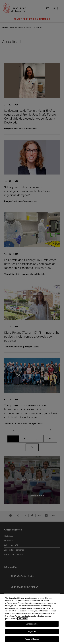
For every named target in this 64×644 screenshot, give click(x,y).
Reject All (32, 632)
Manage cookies (32, 624)
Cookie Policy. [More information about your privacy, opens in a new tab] (23, 619)
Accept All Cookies (32, 639)
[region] (32, 619)
